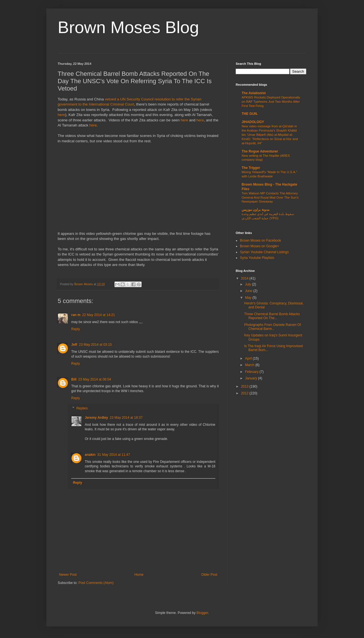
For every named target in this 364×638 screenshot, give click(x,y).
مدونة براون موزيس (255, 210)
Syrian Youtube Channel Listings (264, 252)
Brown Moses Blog (128, 27)
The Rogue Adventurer (260, 151)
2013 (245, 386)
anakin (90, 455)
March (250, 365)
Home (139, 575)
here (61, 115)
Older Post (209, 575)
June (249, 291)
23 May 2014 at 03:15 (95, 345)
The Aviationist (254, 93)
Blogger (202, 613)
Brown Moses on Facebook (260, 240)
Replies (82, 408)
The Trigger (251, 168)
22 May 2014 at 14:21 (99, 315)
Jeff (74, 345)
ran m (76, 315)
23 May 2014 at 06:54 (95, 379)
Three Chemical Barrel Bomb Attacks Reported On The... (272, 316)
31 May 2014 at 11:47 (114, 455)
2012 (245, 393)
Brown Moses (84, 284)
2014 (245, 278)
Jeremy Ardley (96, 418)
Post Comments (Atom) (96, 583)
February (252, 372)
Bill (74, 379)
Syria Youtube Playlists (257, 258)
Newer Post (68, 575)
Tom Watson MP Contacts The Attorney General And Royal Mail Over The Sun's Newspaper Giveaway (270, 197)
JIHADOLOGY (253, 122)
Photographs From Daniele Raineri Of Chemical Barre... (273, 327)
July (249, 284)
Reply (76, 329)
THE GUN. (250, 114)
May (249, 298)
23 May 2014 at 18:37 (126, 418)
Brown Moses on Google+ (259, 246)
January (252, 378)
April (249, 358)
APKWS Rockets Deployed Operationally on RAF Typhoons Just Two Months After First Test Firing (271, 102)
